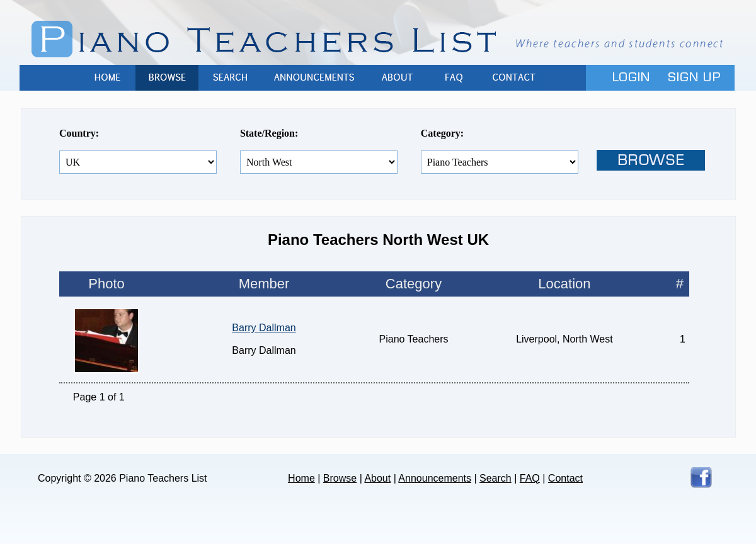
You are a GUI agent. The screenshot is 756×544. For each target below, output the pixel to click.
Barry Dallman (264, 328)
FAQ (454, 78)
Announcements (315, 78)
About (397, 78)
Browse (167, 78)
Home (107, 78)
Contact (513, 78)
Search (230, 78)
